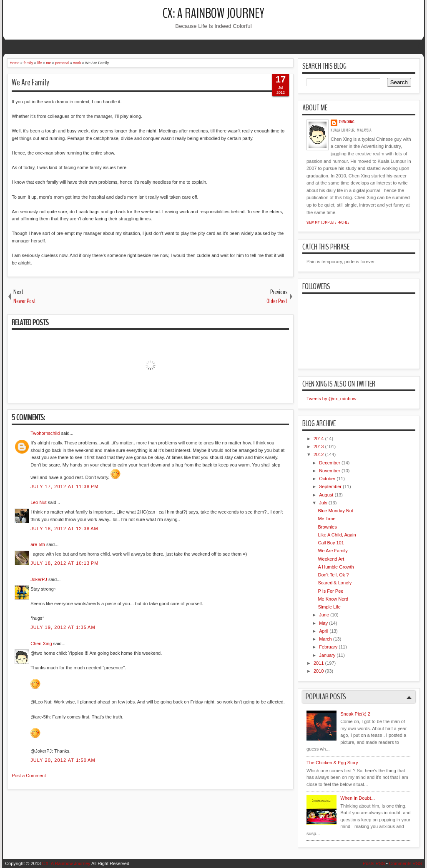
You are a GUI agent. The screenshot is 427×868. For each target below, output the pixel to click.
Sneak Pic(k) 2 (355, 714)
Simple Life (329, 607)
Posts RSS (374, 863)
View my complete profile (328, 222)
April (324, 631)
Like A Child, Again (337, 535)
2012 (319, 454)
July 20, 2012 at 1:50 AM (63, 760)
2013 (319, 446)
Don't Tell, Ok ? (333, 575)
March (325, 639)
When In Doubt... (358, 798)
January (327, 655)
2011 (319, 663)
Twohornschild (45, 433)
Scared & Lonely (335, 583)
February (328, 647)
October (327, 479)
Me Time (327, 519)
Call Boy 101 (331, 543)
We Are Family (30, 82)
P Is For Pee (330, 591)
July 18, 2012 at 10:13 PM (64, 563)
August (326, 495)
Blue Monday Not (335, 511)
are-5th (38, 544)
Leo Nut (39, 502)
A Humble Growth (336, 567)
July (323, 503)
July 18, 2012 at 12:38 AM (64, 529)
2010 (319, 671)
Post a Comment (29, 776)
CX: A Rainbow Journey (213, 14)
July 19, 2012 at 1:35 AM (63, 627)
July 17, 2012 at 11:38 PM (64, 486)
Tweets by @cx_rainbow (331, 399)
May (323, 623)
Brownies (327, 527)
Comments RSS (406, 863)
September (330, 486)
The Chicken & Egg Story (332, 763)
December (330, 463)
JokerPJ (39, 579)
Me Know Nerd (333, 599)
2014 (319, 439)
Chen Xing (41, 644)
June (324, 615)
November (330, 471)
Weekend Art (331, 559)
